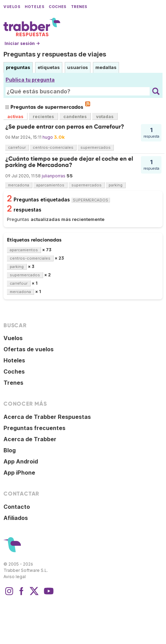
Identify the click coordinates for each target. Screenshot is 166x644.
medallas (106, 67)
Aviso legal (15, 577)
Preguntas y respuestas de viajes (55, 54)
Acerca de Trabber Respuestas (47, 417)
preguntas (18, 67)
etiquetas (49, 67)
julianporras (54, 176)
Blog (10, 450)
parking (116, 185)
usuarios (78, 67)
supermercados (96, 147)
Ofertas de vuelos (29, 349)
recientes (43, 117)
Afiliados (16, 518)
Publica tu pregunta (30, 80)
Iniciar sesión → (22, 43)
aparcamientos (50, 185)
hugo (48, 137)
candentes (75, 117)
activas (15, 117)
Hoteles (34, 7)
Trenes (79, 7)
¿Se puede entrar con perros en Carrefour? (65, 127)
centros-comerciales (53, 147)
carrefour (17, 147)
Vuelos (12, 7)
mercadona (19, 185)
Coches (57, 7)
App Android (21, 461)
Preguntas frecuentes (34, 428)
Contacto (17, 507)
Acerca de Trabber (30, 439)
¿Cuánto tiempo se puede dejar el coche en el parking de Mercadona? (69, 162)
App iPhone (19, 473)
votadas (105, 117)
